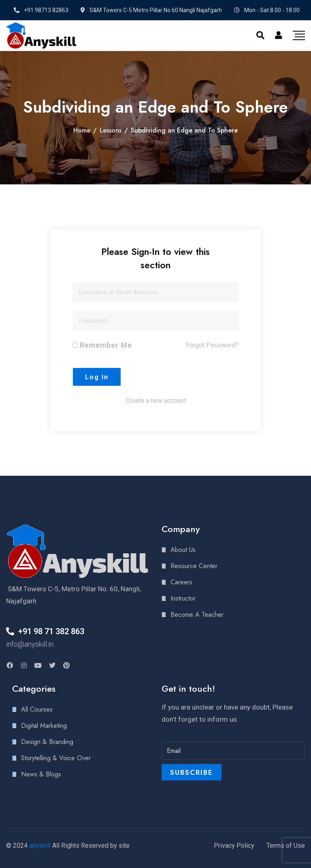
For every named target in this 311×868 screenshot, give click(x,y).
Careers (181, 582)
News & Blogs (41, 774)
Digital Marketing (44, 726)
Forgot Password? (212, 345)
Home (82, 130)
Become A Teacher (197, 615)
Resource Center (194, 566)
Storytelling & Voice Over (56, 758)
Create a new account (156, 401)
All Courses (37, 709)
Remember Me (102, 345)
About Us (183, 550)
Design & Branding (47, 742)
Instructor (183, 598)
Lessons (111, 130)
